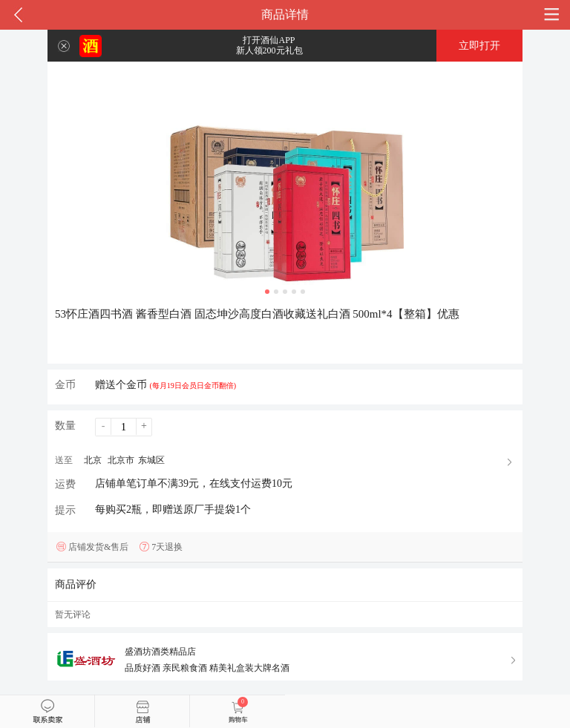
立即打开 (479, 46)
